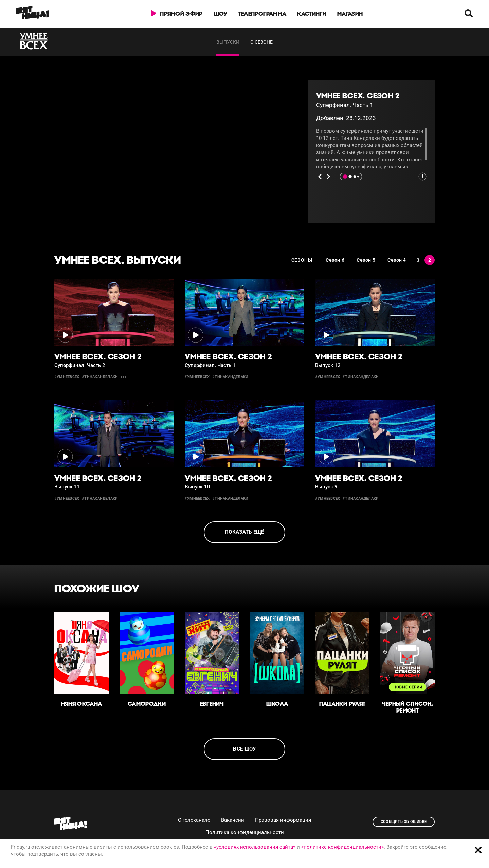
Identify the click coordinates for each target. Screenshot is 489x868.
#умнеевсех (67, 377)
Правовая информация (283, 820)
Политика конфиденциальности (245, 832)
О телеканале (194, 820)
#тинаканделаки (100, 377)
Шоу (221, 14)
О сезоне (261, 42)
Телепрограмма (262, 14)
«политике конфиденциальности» (342, 847)
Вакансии (233, 820)
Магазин (350, 14)
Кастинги (312, 14)
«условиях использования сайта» (255, 847)
